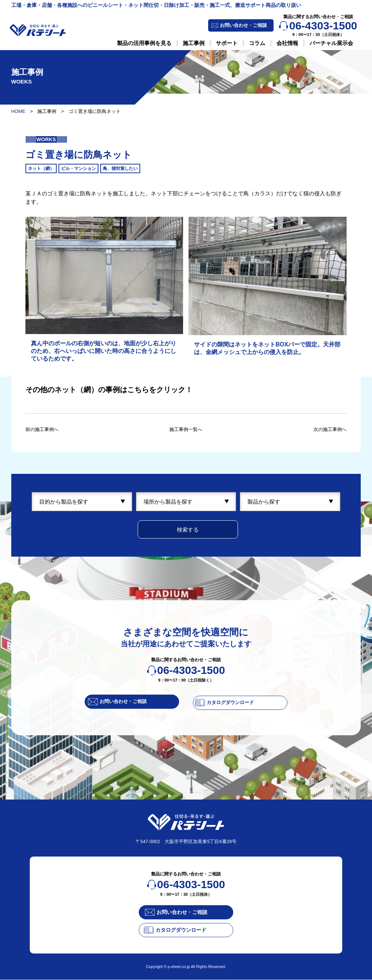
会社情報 (287, 43)
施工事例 (194, 43)
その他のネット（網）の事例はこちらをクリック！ (109, 390)
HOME (18, 111)
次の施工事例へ (327, 429)
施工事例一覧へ (186, 429)
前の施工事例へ (45, 429)
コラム (257, 43)
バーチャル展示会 (331, 43)
